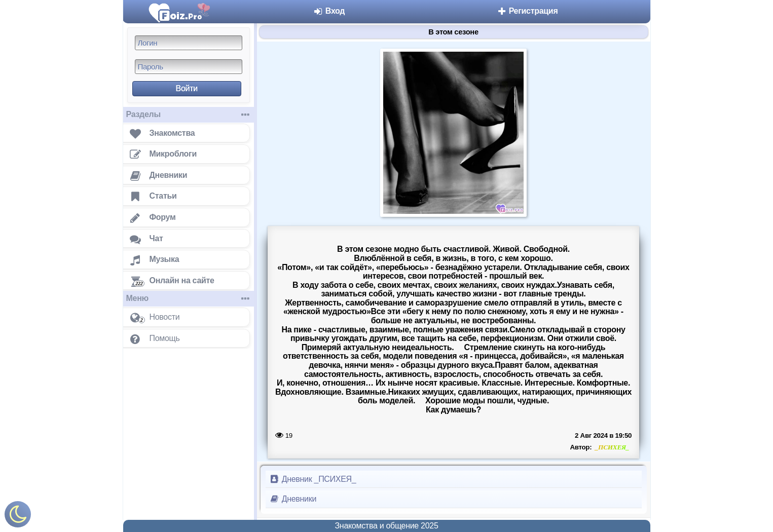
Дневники (293, 499)
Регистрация (527, 11)
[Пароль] (189, 67)
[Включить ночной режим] (18, 517)
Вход (329, 11)
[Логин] (189, 43)
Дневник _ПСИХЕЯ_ (313, 479)
